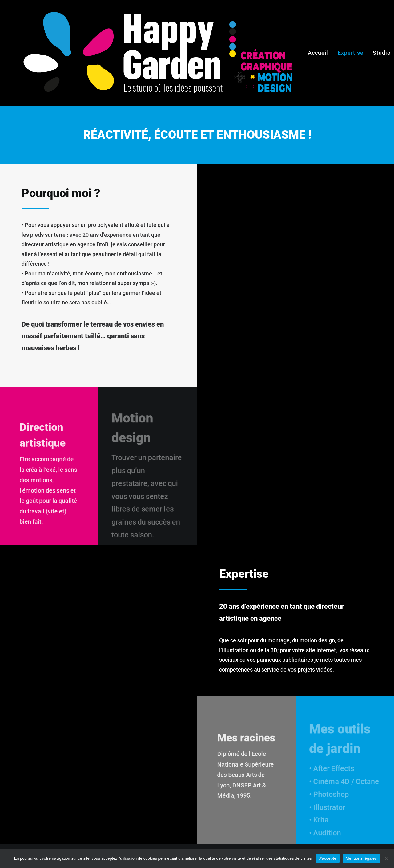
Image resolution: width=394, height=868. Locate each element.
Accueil (318, 53)
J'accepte (328, 858)
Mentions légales (361, 858)
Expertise (350, 53)
